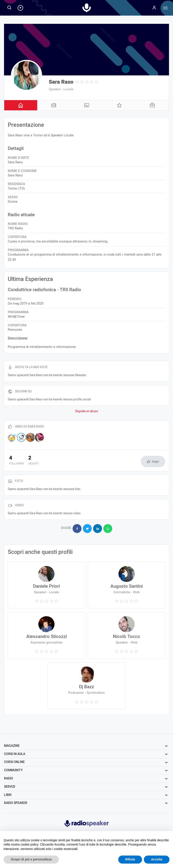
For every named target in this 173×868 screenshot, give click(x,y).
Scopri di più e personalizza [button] (31, 859)
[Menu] (154, 8)
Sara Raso (61, 82)
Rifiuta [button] (130, 859)
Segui (155, 461)
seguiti (30, 461)
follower (15, 461)
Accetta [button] (157, 859)
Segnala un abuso (87, 411)
